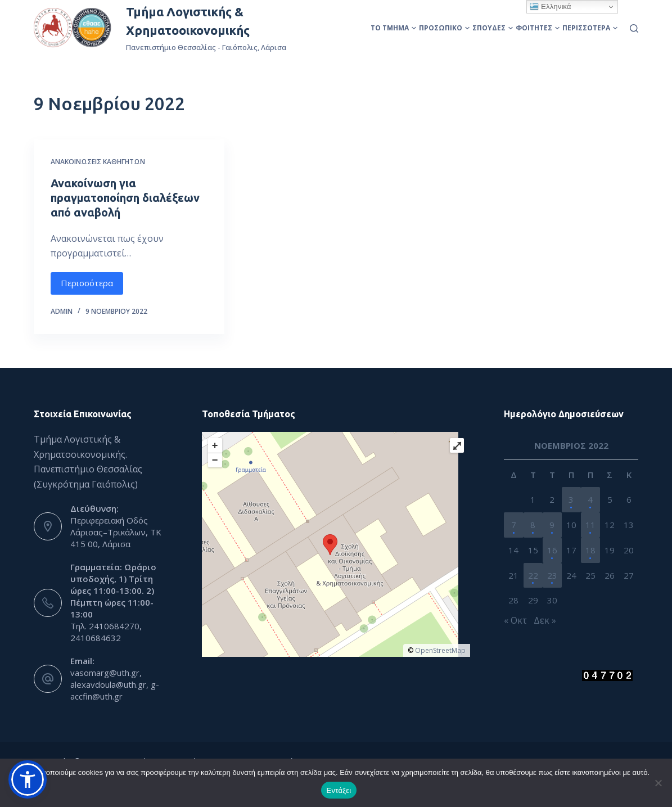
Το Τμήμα (393, 28)
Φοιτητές (538, 28)
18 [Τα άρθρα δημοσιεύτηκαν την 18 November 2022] (590, 550)
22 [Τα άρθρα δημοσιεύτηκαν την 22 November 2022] (533, 575)
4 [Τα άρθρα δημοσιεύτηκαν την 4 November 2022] (590, 499)
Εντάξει (339, 790)
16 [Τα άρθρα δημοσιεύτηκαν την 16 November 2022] (552, 550)
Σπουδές (493, 28)
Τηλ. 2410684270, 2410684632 (106, 632)
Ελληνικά (550, 7)
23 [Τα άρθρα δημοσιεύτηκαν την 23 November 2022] (552, 575)
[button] (28, 779)
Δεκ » (545, 620)
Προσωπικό (444, 28)
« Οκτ (515, 620)
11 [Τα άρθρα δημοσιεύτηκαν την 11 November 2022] (590, 525)
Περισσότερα (590, 28)
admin (62, 311)
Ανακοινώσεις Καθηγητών (98, 162)
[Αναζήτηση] (634, 28)
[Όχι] (658, 783)
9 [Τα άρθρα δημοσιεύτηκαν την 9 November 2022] (552, 525)
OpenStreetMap (440, 650)
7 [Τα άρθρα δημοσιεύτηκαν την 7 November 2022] (514, 525)
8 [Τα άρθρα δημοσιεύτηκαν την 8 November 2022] (533, 525)
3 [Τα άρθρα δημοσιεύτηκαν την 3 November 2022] (571, 499)
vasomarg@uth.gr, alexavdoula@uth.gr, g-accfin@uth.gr (115, 684)
